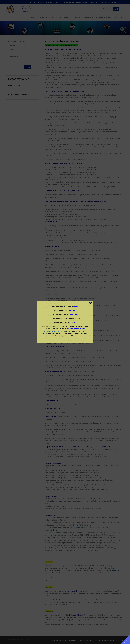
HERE (79, 318)
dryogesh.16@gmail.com (53, 331)
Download (72, 310)
